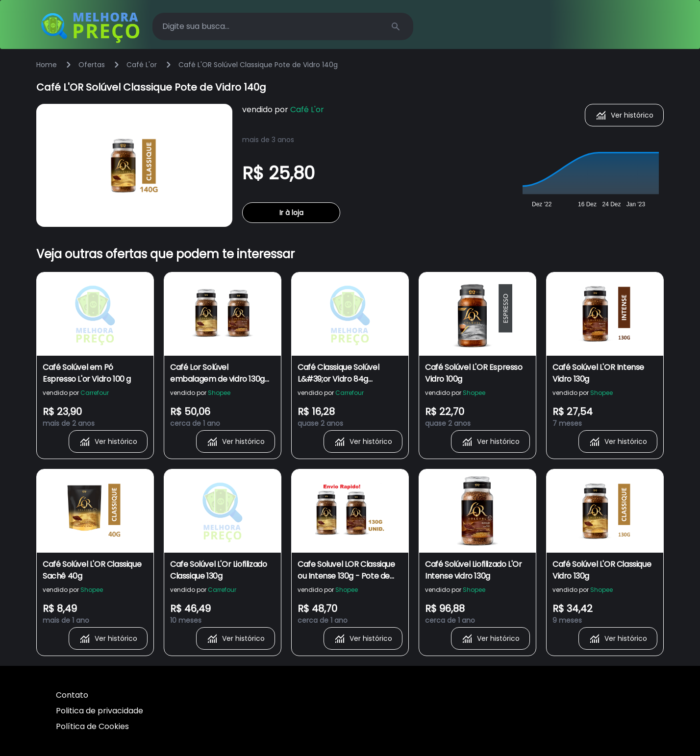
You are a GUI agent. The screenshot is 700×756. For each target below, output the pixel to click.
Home (47, 65)
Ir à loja (291, 213)
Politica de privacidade (100, 711)
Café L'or (142, 65)
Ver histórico (624, 115)
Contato (72, 695)
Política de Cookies (92, 726)
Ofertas (92, 65)
